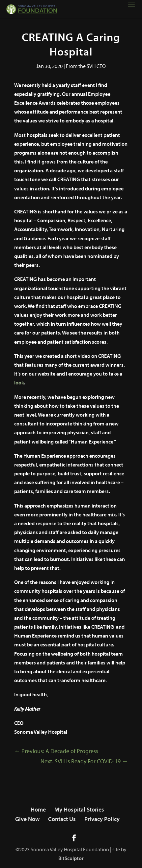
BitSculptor (71, 858)
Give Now (27, 819)
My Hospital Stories (79, 809)
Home (38, 809)
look (19, 382)
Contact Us (62, 819)
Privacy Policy (102, 819)
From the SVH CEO (86, 66)
